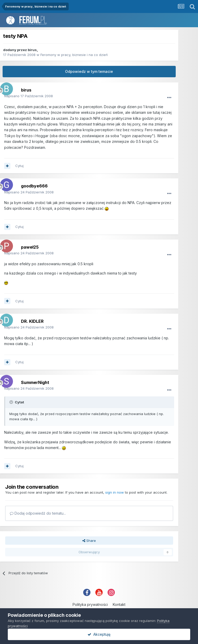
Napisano (29, 96)
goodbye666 (34, 186)
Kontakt (119, 604)
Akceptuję (99, 634)
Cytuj (19, 166)
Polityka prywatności (90, 604)
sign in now (115, 492)
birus (32, 50)
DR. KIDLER (32, 321)
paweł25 (30, 247)
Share (89, 541)
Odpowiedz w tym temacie (89, 71)
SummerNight (35, 382)
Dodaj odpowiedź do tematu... (38, 513)
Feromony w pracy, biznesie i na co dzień (74, 55)
